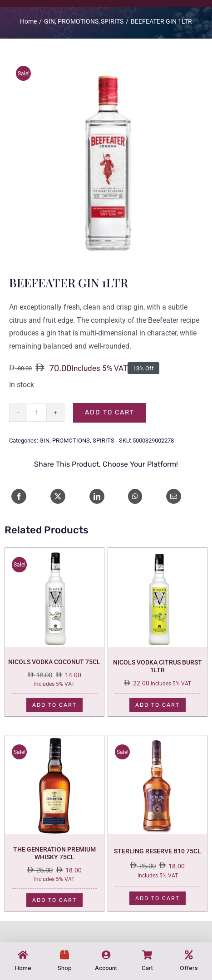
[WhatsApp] (135, 496)
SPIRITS (104, 441)
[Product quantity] (37, 413)
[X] (58, 496)
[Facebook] (19, 496)
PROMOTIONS (71, 441)
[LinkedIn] (97, 496)
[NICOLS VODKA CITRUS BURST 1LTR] (158, 554)
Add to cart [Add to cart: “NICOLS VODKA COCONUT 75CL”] (54, 705)
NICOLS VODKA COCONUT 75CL (54, 662)
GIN (44, 441)
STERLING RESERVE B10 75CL (158, 851)
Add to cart (110, 412)
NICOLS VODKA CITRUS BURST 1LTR (158, 666)
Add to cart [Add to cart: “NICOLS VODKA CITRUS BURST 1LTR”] (158, 705)
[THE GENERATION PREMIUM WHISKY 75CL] (54, 741)
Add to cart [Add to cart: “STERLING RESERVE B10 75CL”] (158, 898)
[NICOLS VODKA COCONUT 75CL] (54, 554)
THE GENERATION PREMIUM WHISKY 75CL (54, 853)
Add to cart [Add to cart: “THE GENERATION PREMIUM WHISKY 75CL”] (54, 900)
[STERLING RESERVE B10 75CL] (158, 741)
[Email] (174, 496)
